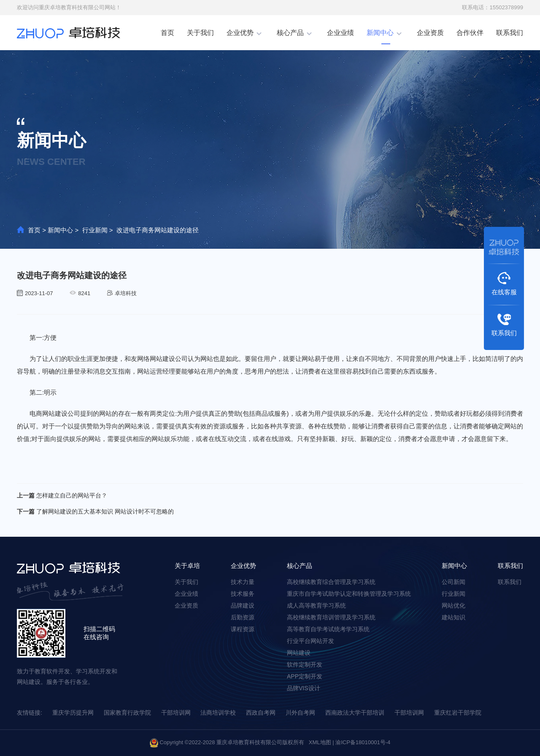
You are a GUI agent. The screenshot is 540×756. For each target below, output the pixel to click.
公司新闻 (454, 582)
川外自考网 (300, 713)
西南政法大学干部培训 (355, 713)
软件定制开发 (305, 665)
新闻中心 (380, 33)
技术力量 (243, 582)
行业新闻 (95, 230)
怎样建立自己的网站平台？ (62, 495)
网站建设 (299, 653)
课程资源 (243, 629)
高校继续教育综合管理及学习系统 (331, 582)
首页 (167, 33)
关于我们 (200, 33)
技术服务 (243, 594)
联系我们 (510, 33)
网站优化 (454, 605)
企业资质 (430, 33)
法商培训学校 (218, 713)
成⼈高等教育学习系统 (316, 605)
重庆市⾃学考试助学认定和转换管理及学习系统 (349, 594)
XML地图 (320, 742)
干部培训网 (176, 713)
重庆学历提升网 (73, 713)
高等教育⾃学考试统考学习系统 (328, 629)
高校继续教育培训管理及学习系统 (331, 617)
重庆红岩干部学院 (458, 713)
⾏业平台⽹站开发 (310, 641)
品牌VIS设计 (304, 688)
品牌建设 (243, 605)
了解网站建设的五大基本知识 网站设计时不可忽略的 (95, 511)
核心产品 (290, 33)
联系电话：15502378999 (493, 7)
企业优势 (240, 33)
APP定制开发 (305, 676)
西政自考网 (261, 713)
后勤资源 (243, 617)
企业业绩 (340, 33)
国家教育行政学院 (127, 713)
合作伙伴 (470, 33)
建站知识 (454, 617)
